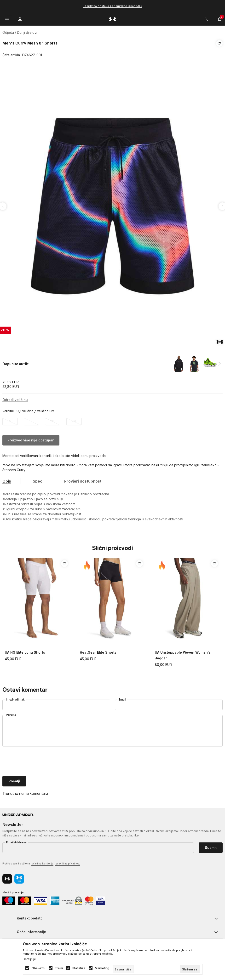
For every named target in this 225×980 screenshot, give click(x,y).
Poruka (11, 713)
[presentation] (39, 760)
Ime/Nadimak (15, 698)
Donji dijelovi (27, 32)
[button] (219, 49)
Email (122, 698)
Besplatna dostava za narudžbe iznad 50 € (112, 6)
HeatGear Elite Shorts (98, 651)
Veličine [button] (28, 409)
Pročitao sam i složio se (41, 862)
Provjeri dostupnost (83, 480)
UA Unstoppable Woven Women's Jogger (183, 654)
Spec (38, 480)
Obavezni (38, 968)
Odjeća (8, 32)
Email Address (16, 841)
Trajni (59, 968)
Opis (7, 480)
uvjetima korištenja (42, 862)
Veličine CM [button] (46, 409)
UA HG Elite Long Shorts (25, 651)
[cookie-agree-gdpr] (190, 969)
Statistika (79, 968)
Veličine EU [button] (11, 409)
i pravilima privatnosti (68, 862)
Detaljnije (29, 959)
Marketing (102, 968)
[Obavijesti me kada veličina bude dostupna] (10, 420)
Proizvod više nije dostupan (31, 439)
